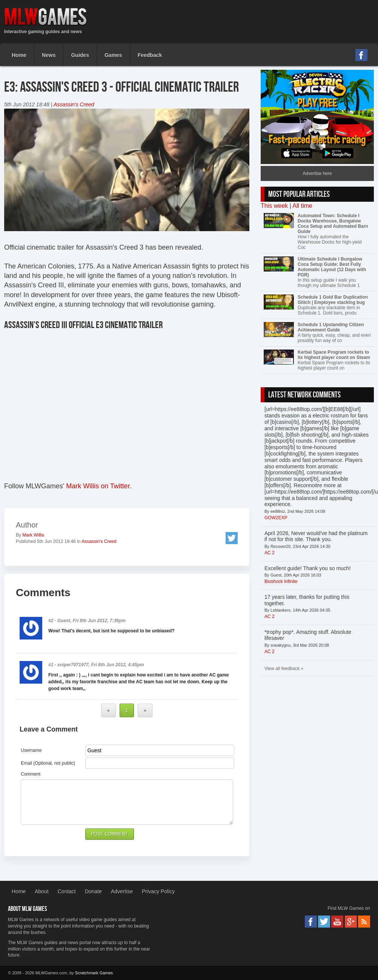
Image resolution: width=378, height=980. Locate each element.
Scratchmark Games (94, 973)
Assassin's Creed (74, 104)
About (42, 891)
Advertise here (317, 173)
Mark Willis (33, 535)
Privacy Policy (158, 891)
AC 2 (270, 553)
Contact (67, 891)
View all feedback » (284, 669)
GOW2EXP (276, 518)
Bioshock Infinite (281, 581)
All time (302, 206)
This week (274, 206)
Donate (93, 891)
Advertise (122, 891)
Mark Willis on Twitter (98, 486)
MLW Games (46, 17)
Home (19, 891)
